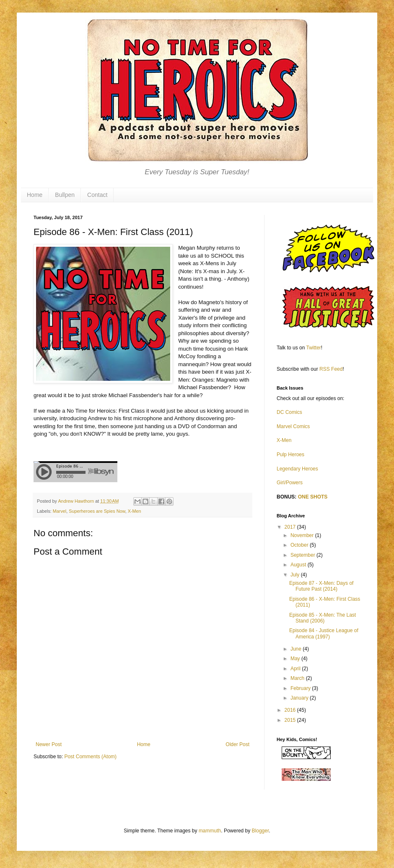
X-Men (135, 511)
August (299, 565)
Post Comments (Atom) (90, 757)
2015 (291, 720)
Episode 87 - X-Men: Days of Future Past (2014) (321, 586)
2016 (291, 710)
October (300, 545)
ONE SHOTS (313, 497)
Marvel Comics (293, 426)
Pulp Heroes (290, 455)
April (296, 669)
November (303, 535)
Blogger (261, 831)
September (303, 555)
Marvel (60, 511)
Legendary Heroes (297, 469)
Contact (97, 195)
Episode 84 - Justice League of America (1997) (324, 633)
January (300, 698)
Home (35, 195)
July (296, 575)
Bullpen (65, 195)
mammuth (210, 831)
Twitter (314, 348)
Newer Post (49, 744)
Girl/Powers (290, 483)
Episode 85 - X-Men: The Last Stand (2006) (323, 618)
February (301, 688)
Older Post (237, 744)
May (296, 659)
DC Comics (289, 412)
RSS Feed (331, 369)
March (298, 678)
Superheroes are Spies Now (97, 511)
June (297, 649)
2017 (291, 527)
